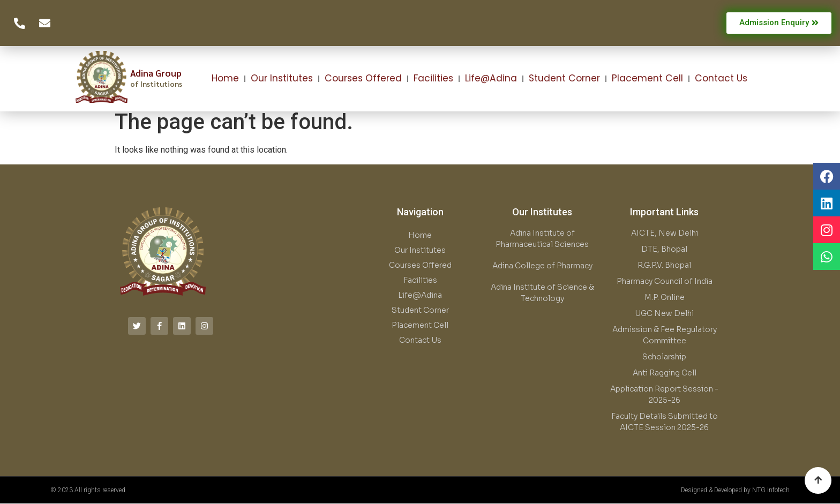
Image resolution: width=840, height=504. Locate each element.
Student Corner (564, 78)
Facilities (433, 78)
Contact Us (721, 78)
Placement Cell (647, 78)
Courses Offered (363, 78)
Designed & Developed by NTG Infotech (735, 490)
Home (225, 78)
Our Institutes (282, 78)
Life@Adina (491, 78)
